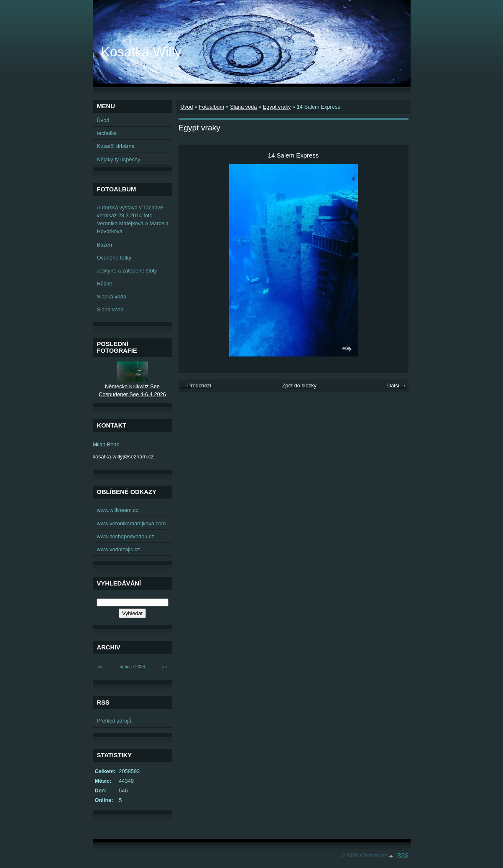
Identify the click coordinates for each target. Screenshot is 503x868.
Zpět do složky (299, 386)
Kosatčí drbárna (116, 146)
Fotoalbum (212, 107)
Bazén (105, 245)
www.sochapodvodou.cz (126, 536)
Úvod (187, 107)
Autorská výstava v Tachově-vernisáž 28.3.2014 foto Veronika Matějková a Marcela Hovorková (133, 220)
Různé (105, 284)
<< (100, 667)
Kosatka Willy (141, 52)
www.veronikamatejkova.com (131, 523)
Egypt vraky (277, 107)
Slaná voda (243, 107)
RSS (403, 855)
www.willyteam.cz (118, 510)
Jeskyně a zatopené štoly (127, 271)
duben (126, 667)
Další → (397, 386)
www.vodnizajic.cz (119, 549)
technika (107, 133)
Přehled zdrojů (114, 721)
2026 (140, 667)
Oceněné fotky (114, 258)
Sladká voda (112, 297)
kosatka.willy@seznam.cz (123, 457)
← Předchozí (196, 386)
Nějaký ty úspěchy (119, 159)
